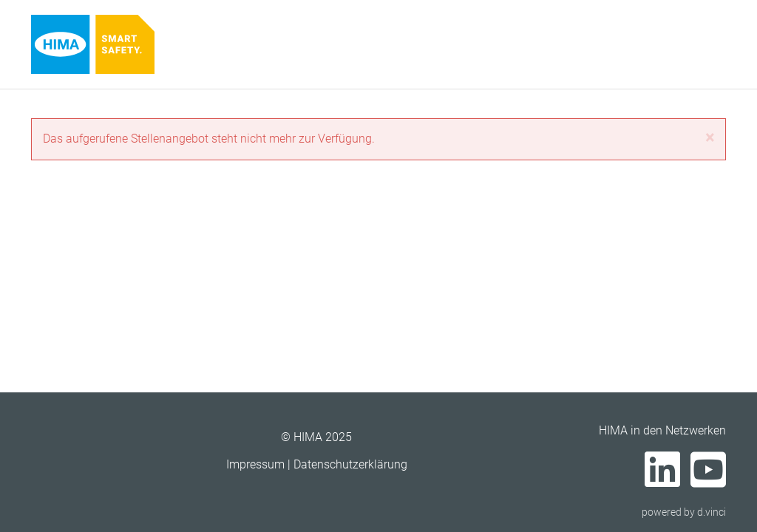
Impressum (255, 464)
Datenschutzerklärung (350, 464)
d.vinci (712, 512)
